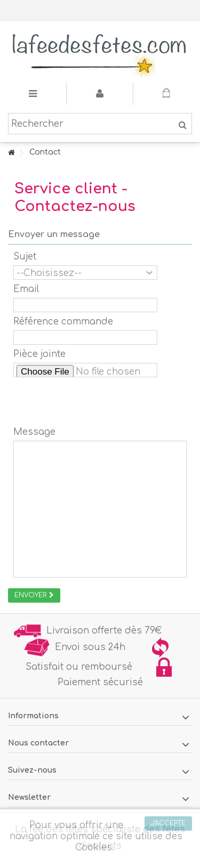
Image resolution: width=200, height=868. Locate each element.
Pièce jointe (39, 354)
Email (26, 289)
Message (34, 432)
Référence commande (63, 322)
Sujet (25, 257)
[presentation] (94, 402)
